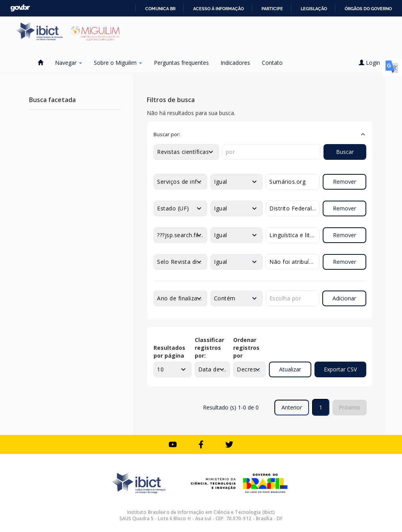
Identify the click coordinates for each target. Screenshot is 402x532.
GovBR (20, 8)
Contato (272, 63)
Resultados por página (169, 352)
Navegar (69, 63)
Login (372, 63)
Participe (272, 9)
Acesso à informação (218, 9)
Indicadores (235, 63)
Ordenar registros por (246, 348)
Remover (344, 182)
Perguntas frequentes (181, 63)
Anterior (292, 407)
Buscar (345, 152)
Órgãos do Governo (368, 9)
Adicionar (344, 298)
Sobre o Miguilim (118, 63)
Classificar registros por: (209, 348)
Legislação (314, 9)
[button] (260, 134)
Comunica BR (160, 9)
